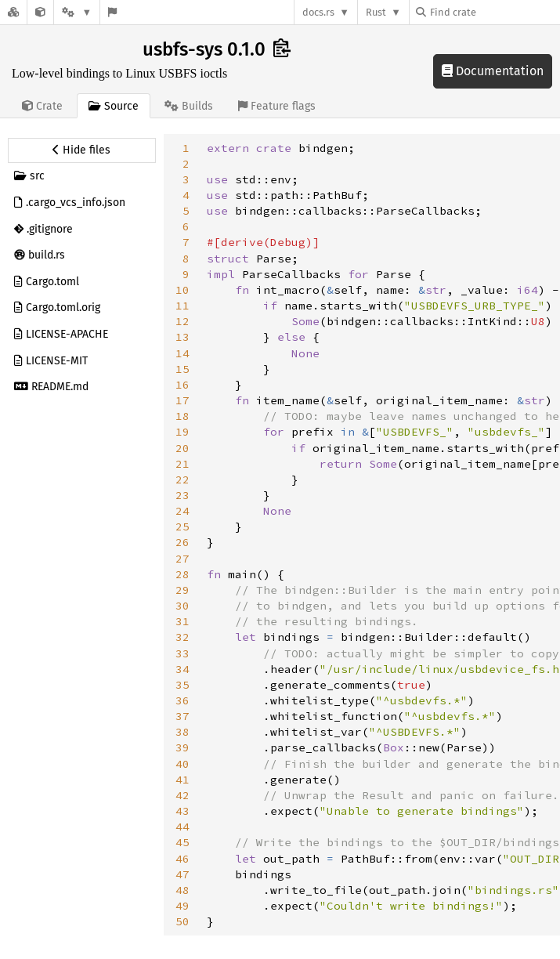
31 (182, 621)
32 (182, 637)
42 (182, 795)
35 (182, 685)
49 (182, 906)
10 (182, 290)
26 (182, 542)
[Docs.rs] (13, 12)
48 (182, 890)
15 (182, 369)
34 (182, 669)
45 (182, 842)
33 (182, 653)
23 (182, 495)
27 (182, 559)
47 (182, 874)
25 (182, 527)
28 (182, 574)
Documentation (493, 71)
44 (182, 827)
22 (182, 479)
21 (182, 464)
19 (182, 432)
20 (182, 448)
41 (182, 780)
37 (182, 716)
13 (182, 337)
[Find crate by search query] (494, 12)
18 (182, 416)
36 (182, 700)
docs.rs (318, 12)
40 (182, 764)
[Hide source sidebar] (82, 150)
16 (182, 385)
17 (182, 400)
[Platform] (77, 12)
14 (182, 353)
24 (182, 511)
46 (182, 859)
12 (182, 321)
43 (182, 811)
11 (182, 306)
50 (182, 921)
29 (182, 590)
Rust (376, 12)
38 (182, 732)
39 (182, 747)
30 (182, 606)
